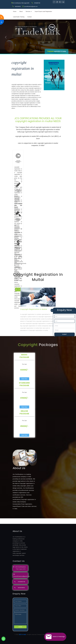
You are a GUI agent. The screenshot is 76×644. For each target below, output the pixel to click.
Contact (30, 17)
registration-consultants (17, 519)
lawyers (44, 519)
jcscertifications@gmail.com (31, 6)
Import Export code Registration (43, 11)
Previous (6, 37)
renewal (67, 519)
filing (48, 519)
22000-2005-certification (57, 521)
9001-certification (32, 521)
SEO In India (22, 635)
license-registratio (9, 521)
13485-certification (12, 523)
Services (28, 11)
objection (39, 519)
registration (61, 519)
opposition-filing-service (30, 519)
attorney (52, 519)
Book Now (24, 379)
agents (56, 519)
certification (17, 521)
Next (71, 37)
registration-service (5, 519)
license (2, 521)
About (21, 11)
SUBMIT (64, 334)
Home (15, 11)
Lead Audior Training (19, 17)
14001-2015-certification (43, 521)
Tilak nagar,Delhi (21, 569)
